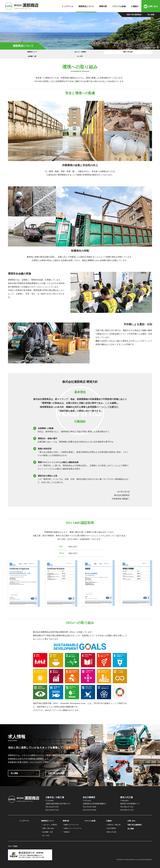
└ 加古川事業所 (111, 826)
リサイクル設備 (119, 6)
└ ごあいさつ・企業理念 (49, 822)
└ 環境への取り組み (48, 826)
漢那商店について (86, 6)
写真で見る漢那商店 (56, 771)
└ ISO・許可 (45, 833)
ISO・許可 (138, 53)
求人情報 (14, 771)
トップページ (67, 6)
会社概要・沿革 (109, 53)
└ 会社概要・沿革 (47, 830)
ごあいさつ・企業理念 (51, 53)
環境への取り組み (80, 53)
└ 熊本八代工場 (111, 830)
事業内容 (103, 6)
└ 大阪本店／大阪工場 (113, 822)
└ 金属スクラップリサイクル (72, 826)
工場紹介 (135, 6)
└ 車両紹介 (66, 830)
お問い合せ (153, 6)
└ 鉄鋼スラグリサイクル (71, 822)
